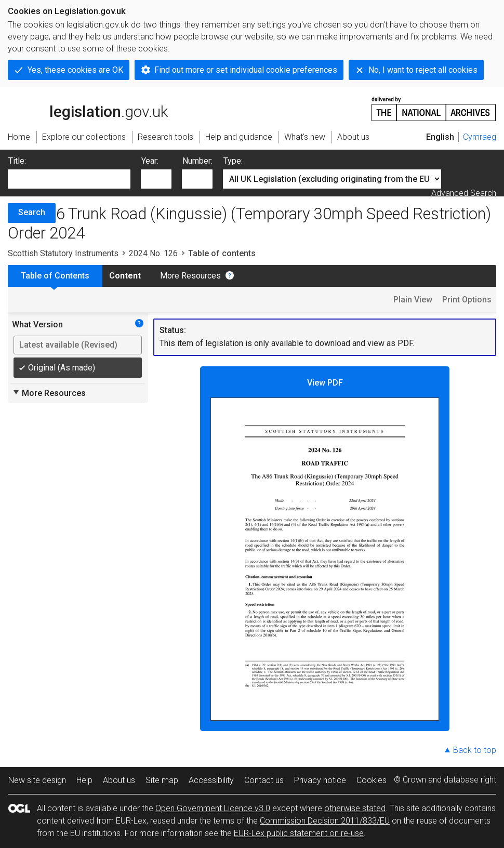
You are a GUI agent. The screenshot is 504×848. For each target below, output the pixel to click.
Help (84, 780)
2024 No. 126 (153, 253)
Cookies (372, 780)
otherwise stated (355, 808)
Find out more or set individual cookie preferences (246, 70)
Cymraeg (480, 137)
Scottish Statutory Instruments (63, 253)
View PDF (325, 549)
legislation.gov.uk (88, 108)
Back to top (475, 750)
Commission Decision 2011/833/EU (325, 821)
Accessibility (211, 780)
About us (119, 780)
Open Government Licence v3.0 (213, 808)
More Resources (190, 276)
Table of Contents (55, 276)
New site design (37, 780)
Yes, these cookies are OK (75, 70)
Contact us (264, 780)
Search (32, 212)
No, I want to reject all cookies (423, 70)
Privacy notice (320, 780)
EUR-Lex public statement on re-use (299, 833)
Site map (162, 780)
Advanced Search (464, 193)
